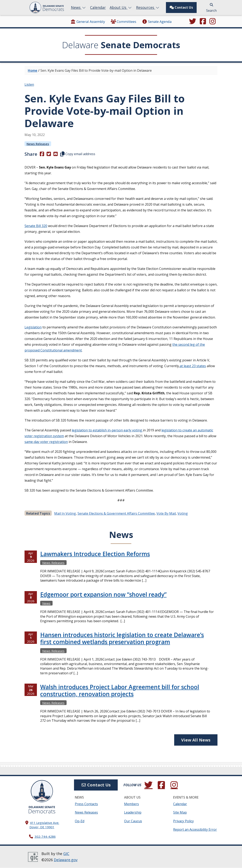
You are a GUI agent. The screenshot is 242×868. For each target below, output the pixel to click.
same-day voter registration (46, 442)
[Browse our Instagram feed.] (213, 22)
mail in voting (65, 513)
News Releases (86, 813)
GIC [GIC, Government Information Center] (66, 854)
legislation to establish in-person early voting (107, 430)
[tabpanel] (121, 641)
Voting (183, 513)
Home (33, 70)
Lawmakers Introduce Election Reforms (95, 554)
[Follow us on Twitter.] (193, 22)
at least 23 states (193, 366)
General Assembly (88, 22)
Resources (148, 7)
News (79, 7)
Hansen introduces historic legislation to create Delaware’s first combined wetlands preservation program (122, 638)
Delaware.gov (66, 860)
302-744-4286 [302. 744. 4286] (45, 836)
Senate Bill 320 (36, 226)
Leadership (133, 813)
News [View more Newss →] (46, 603)
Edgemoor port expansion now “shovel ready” (103, 594)
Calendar (98, 7)
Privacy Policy (183, 821)
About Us (121, 7)
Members (132, 804)
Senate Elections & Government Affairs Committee (116, 513)
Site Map (180, 813)
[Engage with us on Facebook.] (203, 22)
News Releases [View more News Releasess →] (38, 144)
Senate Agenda (157, 22)
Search (211, 8)
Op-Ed (80, 821)
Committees (123, 22)
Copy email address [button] (78, 154)
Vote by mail (166, 513)
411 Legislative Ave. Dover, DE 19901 (44, 825)
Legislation (33, 327)
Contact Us (181, 7)
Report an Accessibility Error (195, 830)
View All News (196, 740)
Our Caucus (133, 821)
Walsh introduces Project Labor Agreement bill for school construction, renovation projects (120, 690)
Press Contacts (86, 804)
